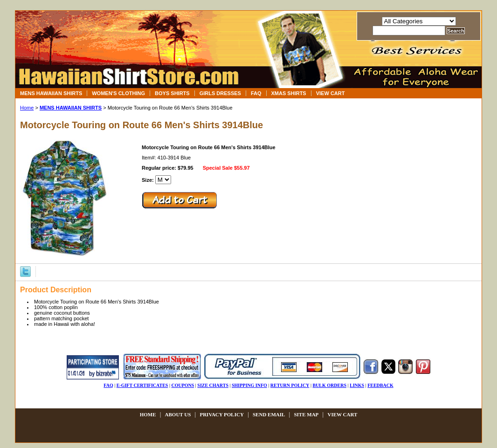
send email (269, 414)
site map (306, 414)
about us (178, 414)
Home (27, 108)
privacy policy (221, 414)
